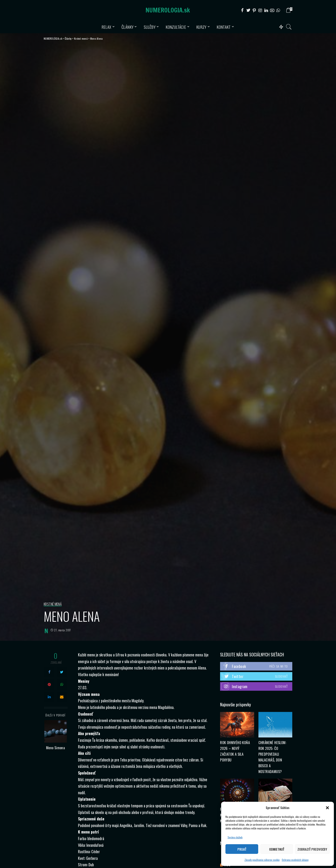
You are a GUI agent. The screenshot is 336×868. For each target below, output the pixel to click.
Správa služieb (235, 837)
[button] (327, 808)
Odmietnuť (277, 849)
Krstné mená (53, 604)
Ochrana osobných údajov (295, 860)
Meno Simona (55, 748)
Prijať (242, 849)
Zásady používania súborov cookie (262, 860)
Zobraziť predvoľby (312, 849)
